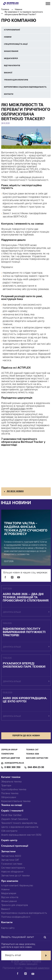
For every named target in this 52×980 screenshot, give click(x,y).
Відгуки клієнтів (10, 897)
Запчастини (8, 852)
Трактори (6, 786)
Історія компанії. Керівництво (17, 886)
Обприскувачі (9, 797)
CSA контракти (9, 831)
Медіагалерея (9, 894)
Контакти (7, 923)
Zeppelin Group (9, 750)
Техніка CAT (32, 750)
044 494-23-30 (36, 767)
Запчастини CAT (10, 860)
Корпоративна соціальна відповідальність (24, 913)
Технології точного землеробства (19, 823)
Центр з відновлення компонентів (20, 827)
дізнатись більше (12, 612)
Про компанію (10, 881)
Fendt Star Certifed (11, 815)
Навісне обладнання (12, 872)
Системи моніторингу (13, 868)
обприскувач (18, 409)
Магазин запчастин (37, 758)
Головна (5, 10)
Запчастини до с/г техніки (15, 876)
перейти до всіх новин (26, 736)
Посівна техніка (10, 794)
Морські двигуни (11, 758)
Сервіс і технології (12, 811)
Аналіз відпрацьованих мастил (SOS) (21, 835)
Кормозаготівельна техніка (16, 801)
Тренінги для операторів (15, 905)
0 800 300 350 (12, 767)
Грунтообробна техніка (14, 790)
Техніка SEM (33, 754)
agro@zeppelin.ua (14, 763)
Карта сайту (8, 928)
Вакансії (6, 909)
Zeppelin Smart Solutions (15, 819)
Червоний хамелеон (37, 968)
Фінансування (9, 901)
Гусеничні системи (12, 864)
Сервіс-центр (9, 841)
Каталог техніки (11, 777)
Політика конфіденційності (16, 917)
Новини (19, 10)
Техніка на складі (12, 805)
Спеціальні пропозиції (15, 846)
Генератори (7, 754)
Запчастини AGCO (11, 856)
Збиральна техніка (11, 782)
